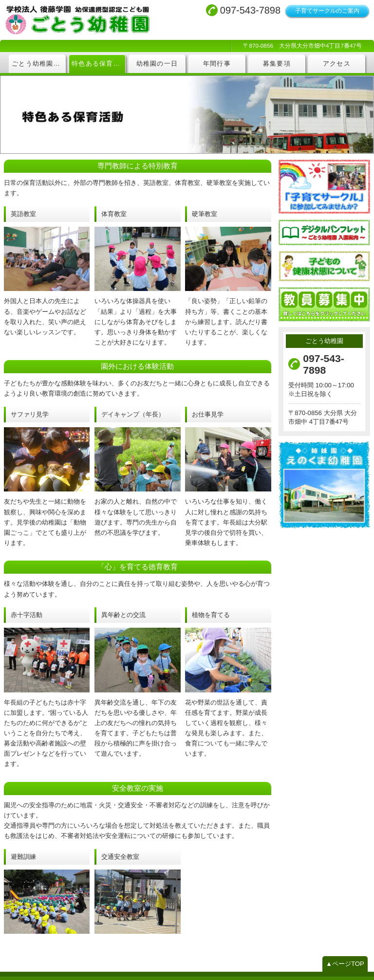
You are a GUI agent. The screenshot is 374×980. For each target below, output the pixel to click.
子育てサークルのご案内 (327, 11)
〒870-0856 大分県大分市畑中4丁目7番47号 (303, 46)
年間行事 (217, 64)
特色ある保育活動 (99, 64)
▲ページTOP (345, 955)
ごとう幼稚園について (39, 64)
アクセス (337, 64)
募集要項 (277, 64)
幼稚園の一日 (157, 64)
